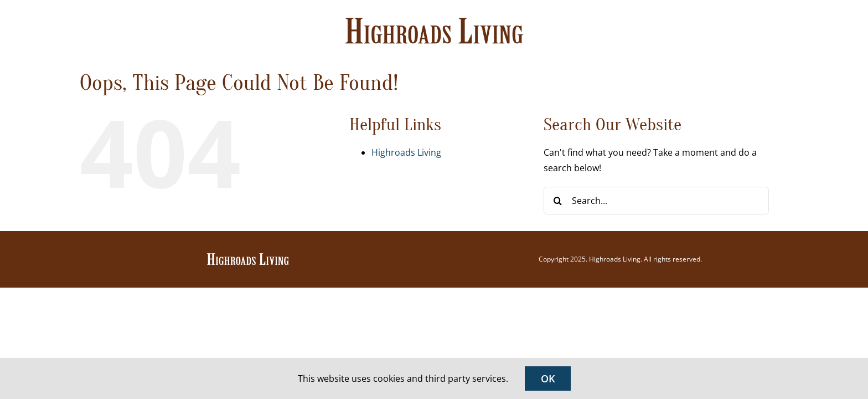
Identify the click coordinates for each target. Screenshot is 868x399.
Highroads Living (406, 152)
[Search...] (656, 201)
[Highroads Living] (248, 257)
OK (548, 378)
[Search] (557, 201)
